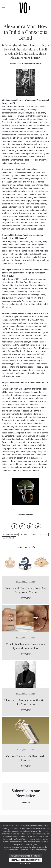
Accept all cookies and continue (26, 860)
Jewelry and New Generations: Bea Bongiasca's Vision (26, 590)
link (36, 845)
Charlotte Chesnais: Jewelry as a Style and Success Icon (26, 646)
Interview (25, 534)
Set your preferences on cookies (26, 856)
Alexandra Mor (10, 534)
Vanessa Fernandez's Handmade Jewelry (26, 758)
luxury (6, 538)
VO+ (14, 538)
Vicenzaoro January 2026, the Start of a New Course (26, 702)
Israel (35, 534)
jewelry (44, 534)
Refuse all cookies (26, 864)
